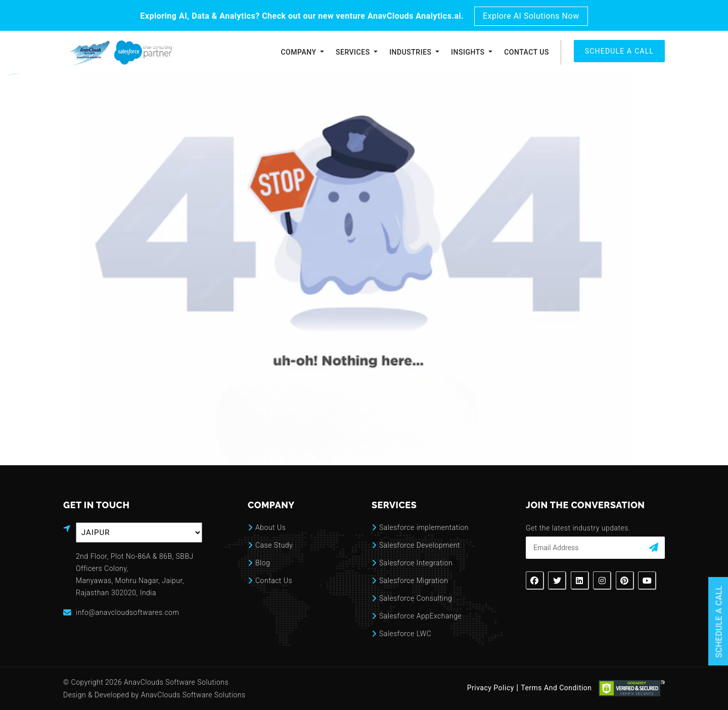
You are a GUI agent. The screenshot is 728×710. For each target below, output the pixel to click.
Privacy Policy (491, 688)
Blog (263, 563)
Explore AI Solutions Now (531, 16)
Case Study (274, 545)
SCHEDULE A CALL (620, 51)
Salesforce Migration (414, 581)
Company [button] (299, 52)
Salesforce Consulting (416, 598)
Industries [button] (411, 52)
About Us (270, 527)
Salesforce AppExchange (420, 616)
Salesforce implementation (424, 527)
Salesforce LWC (405, 634)
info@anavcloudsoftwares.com (127, 612)
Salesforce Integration (416, 563)
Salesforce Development (420, 545)
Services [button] (354, 52)
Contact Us (527, 52)
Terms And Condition (556, 688)
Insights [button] (469, 52)
